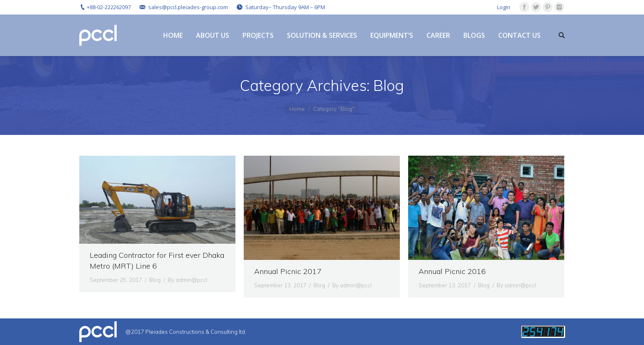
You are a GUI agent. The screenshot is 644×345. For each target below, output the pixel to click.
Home (297, 109)
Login (504, 7)
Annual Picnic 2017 (288, 271)
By (187, 280)
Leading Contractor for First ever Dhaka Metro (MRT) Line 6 (157, 261)
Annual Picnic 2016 (452, 271)
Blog (155, 280)
